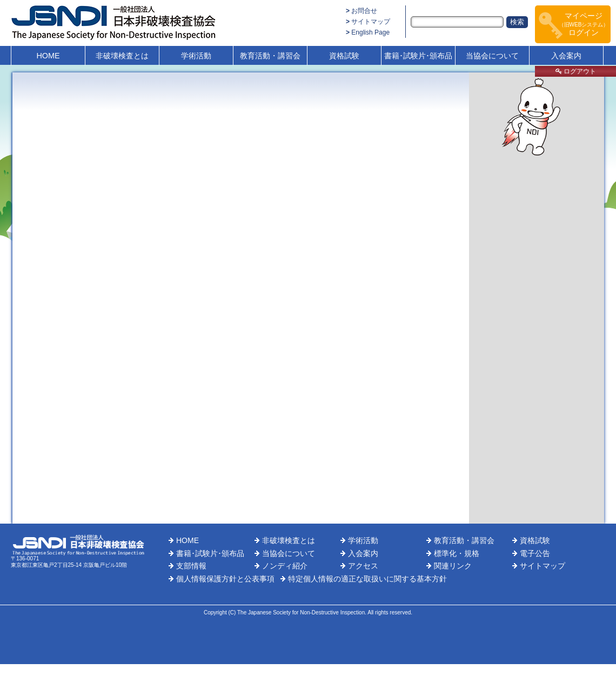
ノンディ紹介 (285, 566)
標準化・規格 (457, 553)
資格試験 (344, 56)
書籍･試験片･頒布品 (418, 56)
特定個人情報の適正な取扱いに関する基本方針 (367, 579)
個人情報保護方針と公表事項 (225, 579)
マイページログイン (584, 24)
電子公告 (535, 553)
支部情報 (191, 566)
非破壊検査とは (122, 56)
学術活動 (196, 56)
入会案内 (566, 56)
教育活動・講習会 (270, 56)
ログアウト (576, 71)
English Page (370, 32)
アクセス (363, 566)
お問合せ (364, 11)
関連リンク (453, 566)
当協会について (492, 56)
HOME (48, 56)
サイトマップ (371, 22)
